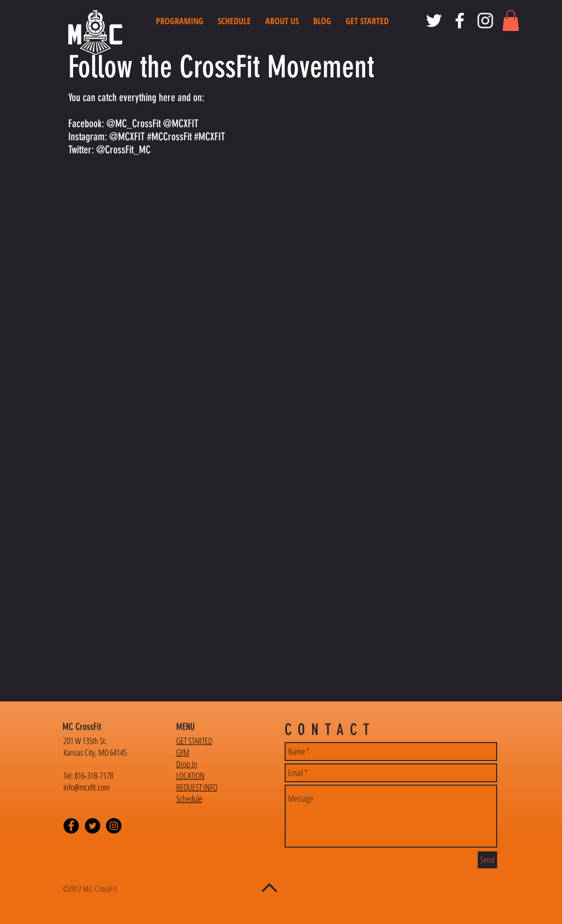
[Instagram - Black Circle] (114, 826)
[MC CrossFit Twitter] (434, 21)
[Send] (487, 860)
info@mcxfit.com (86, 787)
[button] (511, 21)
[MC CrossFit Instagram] (485, 21)
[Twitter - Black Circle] (92, 826)
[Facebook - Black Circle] (71, 826)
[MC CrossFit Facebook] (460, 21)
